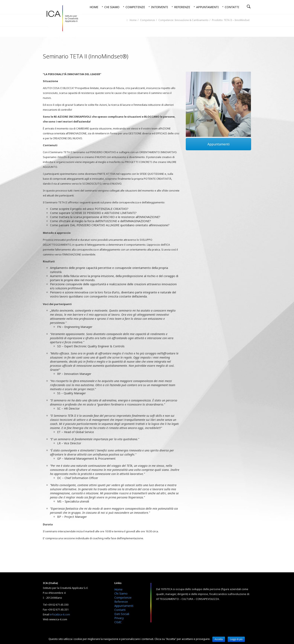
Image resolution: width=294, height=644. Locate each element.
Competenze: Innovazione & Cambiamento (183, 20)
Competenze (135, 7)
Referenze (182, 7)
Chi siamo (112, 7)
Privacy (119, 618)
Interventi (160, 7)
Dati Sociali (122, 614)
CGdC (118, 622)
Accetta (219, 639)
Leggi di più (236, 639)
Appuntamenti (207, 7)
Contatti (232, 7)
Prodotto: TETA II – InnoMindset (231, 20)
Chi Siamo (121, 593)
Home (94, 7)
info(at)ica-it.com (60, 614)
